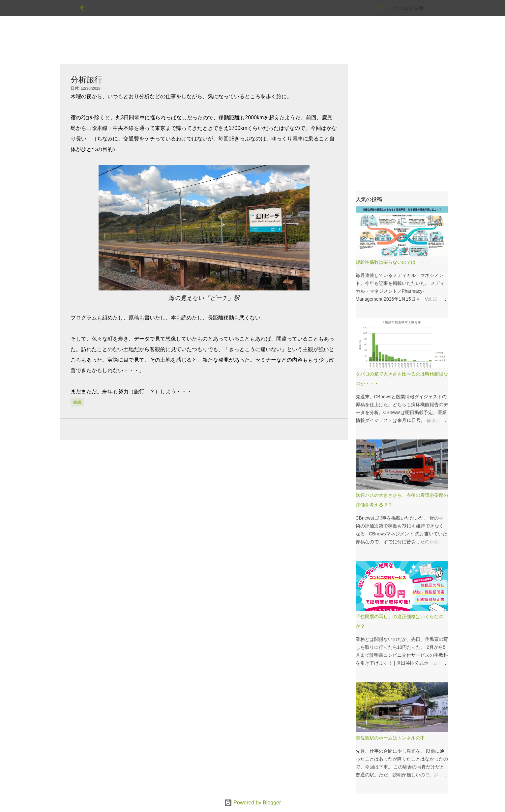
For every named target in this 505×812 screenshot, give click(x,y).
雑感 (77, 402)
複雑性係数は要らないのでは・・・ (393, 262)
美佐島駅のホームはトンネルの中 (390, 738)
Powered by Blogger (253, 803)
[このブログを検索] (392, 8)
